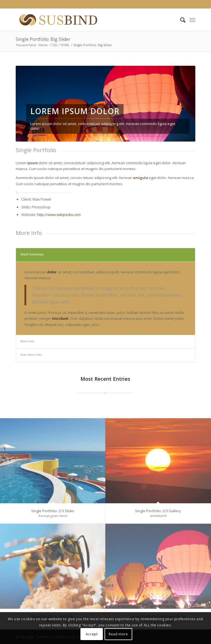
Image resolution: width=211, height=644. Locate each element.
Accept (92, 634)
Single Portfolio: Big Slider (43, 39)
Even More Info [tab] (31, 355)
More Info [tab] (27, 341)
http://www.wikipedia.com (59, 215)
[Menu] (192, 20)
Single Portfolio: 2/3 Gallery (158, 511)
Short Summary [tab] (32, 254)
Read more (118, 634)
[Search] (180, 20)
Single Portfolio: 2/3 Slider (53, 511)
